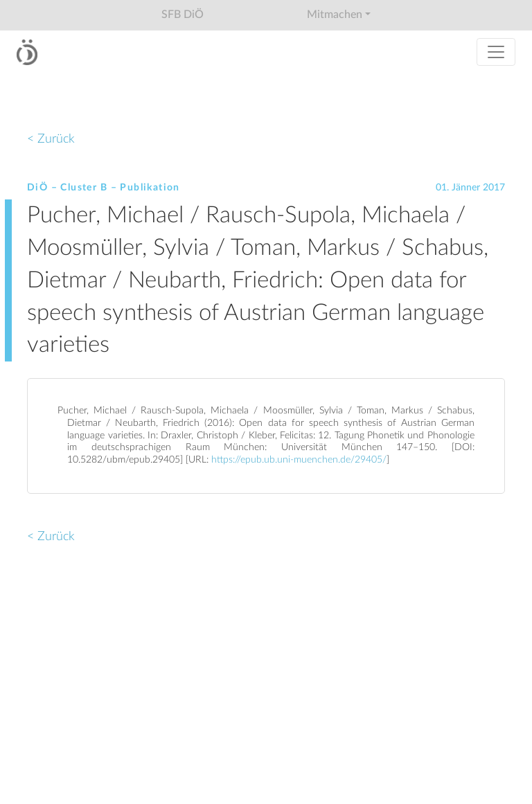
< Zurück (51, 139)
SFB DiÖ (183, 15)
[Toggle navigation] (496, 52)
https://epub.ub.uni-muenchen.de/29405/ (299, 460)
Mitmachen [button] (335, 15)
